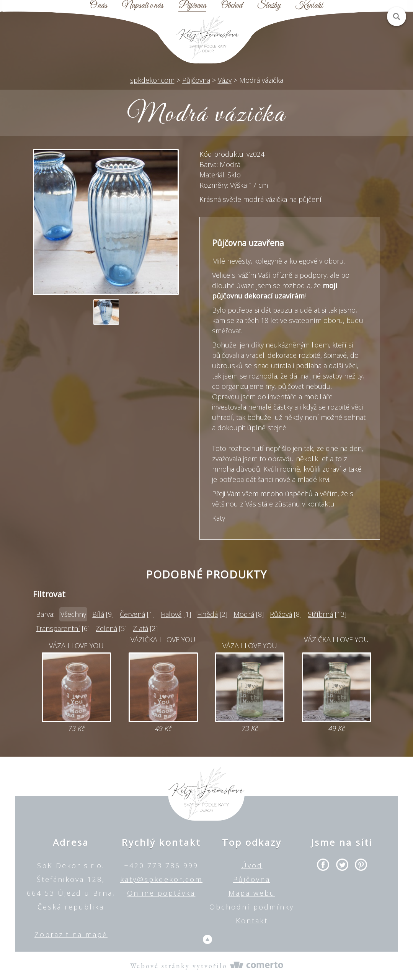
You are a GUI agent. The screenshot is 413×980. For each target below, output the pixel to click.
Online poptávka (161, 893)
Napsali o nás (143, 6)
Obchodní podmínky (252, 907)
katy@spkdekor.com (161, 879)
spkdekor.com (152, 80)
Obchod (232, 6)
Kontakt (309, 6)
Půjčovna (192, 6)
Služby (269, 6)
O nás (99, 6)
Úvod (252, 865)
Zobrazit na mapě (71, 934)
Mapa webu (252, 893)
